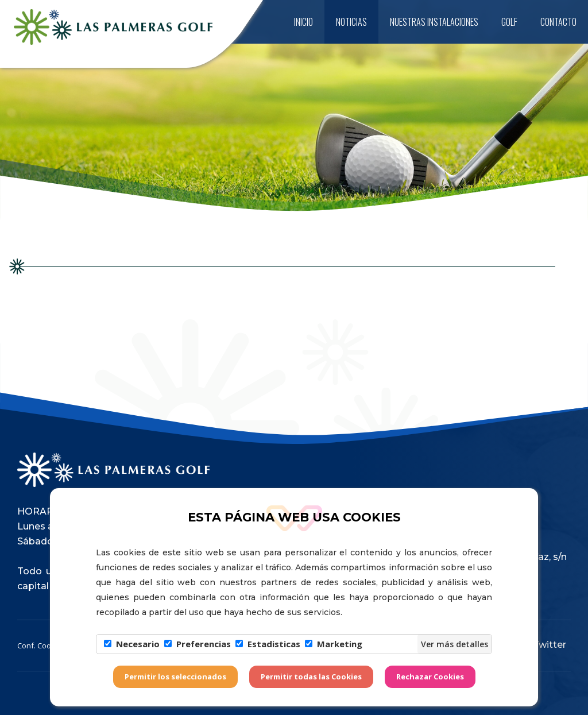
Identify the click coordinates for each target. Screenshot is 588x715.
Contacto (558, 22)
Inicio (303, 22)
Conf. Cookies (41, 646)
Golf (509, 22)
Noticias (351, 22)
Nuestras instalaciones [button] (434, 22)
